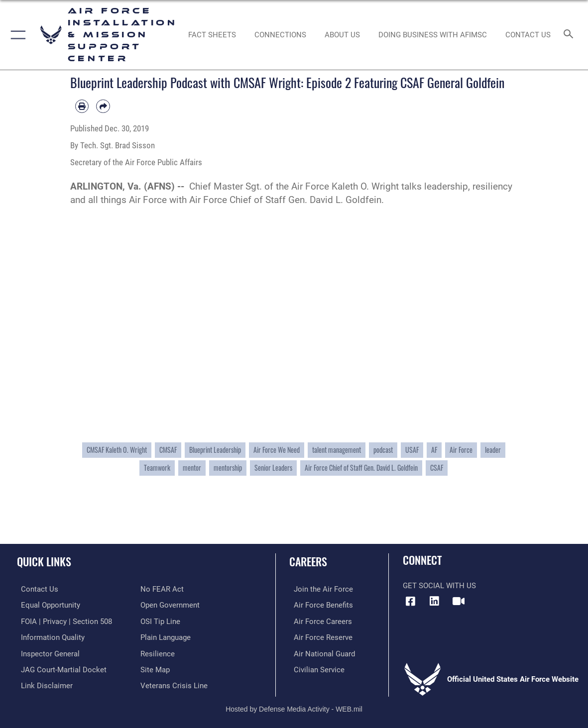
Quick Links (44, 561)
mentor (192, 468)
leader (493, 450)
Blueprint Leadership (215, 450)
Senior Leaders (273, 468)
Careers (308, 561)
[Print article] (82, 106)
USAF (412, 450)
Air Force (461, 450)
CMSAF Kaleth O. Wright (117, 450)
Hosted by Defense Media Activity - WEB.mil (294, 706)
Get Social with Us (439, 586)
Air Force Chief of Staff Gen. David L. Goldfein (361, 468)
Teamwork (157, 468)
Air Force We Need (277, 450)
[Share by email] (103, 106)
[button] (16, 35)
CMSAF (168, 450)
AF (434, 450)
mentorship (228, 468)
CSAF (437, 468)
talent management (337, 450)
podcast (383, 450)
